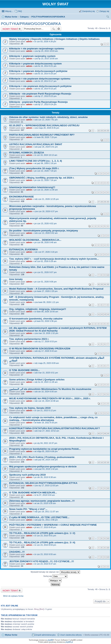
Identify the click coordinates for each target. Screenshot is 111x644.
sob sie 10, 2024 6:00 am (46, 392)
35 (108, 284)
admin (29, 41)
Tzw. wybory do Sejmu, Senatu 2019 (30, 408)
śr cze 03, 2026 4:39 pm (45, 41)
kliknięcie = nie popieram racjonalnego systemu (37, 49)
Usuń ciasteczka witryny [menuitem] (71, 635)
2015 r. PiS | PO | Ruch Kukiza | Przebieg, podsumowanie (42, 457)
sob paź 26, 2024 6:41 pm (46, 147)
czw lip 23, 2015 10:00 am (46, 59)
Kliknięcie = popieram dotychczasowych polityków (38, 71)
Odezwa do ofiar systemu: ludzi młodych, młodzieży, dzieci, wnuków (48, 117)
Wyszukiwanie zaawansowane (59, 29)
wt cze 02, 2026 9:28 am (46, 261)
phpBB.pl (69, 642)
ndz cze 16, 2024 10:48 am (47, 401)
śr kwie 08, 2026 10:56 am (46, 312)
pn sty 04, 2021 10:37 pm (46, 443)
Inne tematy (16, 279)
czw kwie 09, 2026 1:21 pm (47, 302)
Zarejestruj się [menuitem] (89, 11)
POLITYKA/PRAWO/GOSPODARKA (31, 24)
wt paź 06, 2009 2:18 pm (46, 163)
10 (108, 275)
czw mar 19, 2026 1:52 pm (46, 333)
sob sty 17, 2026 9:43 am (46, 351)
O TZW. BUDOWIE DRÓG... (24, 370)
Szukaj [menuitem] (108, 17)
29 (105, 202)
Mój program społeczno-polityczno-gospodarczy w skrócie (43, 466)
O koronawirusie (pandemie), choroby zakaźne (36, 319)
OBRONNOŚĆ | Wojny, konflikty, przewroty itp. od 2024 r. (42, 178)
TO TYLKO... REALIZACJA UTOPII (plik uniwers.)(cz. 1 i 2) (42, 533)
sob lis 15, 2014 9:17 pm (46, 81)
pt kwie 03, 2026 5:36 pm (46, 321)
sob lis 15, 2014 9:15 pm (46, 89)
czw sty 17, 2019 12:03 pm (47, 485)
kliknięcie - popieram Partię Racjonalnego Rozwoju (38, 102)
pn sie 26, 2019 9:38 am (45, 477)
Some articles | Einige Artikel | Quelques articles (37, 380)
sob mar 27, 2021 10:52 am (47, 431)
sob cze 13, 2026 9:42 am (46, 233)
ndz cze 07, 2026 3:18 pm (46, 252)
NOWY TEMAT (10, 29)
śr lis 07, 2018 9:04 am (45, 495)
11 (99, 314)
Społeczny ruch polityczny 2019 (27, 475)
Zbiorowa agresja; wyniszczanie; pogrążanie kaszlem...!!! (42, 501)
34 (105, 284)
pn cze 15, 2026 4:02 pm (46, 223)
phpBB (50, 640)
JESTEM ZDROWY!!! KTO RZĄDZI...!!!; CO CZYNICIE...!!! (42, 561)
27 (99, 202)
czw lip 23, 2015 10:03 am (46, 51)
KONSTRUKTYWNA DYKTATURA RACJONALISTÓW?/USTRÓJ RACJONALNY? (55, 428)
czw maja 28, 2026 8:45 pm (47, 128)
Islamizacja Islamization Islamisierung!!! (32, 187)
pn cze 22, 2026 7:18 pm (46, 171)
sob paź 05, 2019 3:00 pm (46, 460)
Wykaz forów (11, 635)
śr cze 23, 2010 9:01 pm (45, 536)
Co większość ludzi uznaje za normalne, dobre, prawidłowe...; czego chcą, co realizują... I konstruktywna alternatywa (53, 419)
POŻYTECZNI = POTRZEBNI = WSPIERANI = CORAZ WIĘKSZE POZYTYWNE (53, 525)
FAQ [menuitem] (20, 11)
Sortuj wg (55, 576)
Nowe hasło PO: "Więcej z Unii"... (28, 509)
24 (105, 131)
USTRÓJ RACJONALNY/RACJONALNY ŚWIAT (36, 144)
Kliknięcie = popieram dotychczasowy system (35, 64)
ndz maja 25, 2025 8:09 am (47, 363)
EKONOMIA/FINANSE (21, 197)
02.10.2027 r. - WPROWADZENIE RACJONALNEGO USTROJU (44, 125)
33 (102, 284)
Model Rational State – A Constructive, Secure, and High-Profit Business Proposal (56, 289)
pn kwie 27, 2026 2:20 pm (46, 291)
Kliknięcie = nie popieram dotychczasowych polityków (40, 86)
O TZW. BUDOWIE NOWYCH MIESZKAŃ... (33, 493)
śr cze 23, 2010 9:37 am (45, 564)
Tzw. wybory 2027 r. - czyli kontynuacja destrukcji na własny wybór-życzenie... (54, 259)
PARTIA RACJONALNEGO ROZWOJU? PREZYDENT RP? (42, 135)
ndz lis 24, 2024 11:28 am (46, 382)
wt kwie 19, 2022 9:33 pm (46, 423)
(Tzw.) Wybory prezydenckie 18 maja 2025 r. (34, 168)
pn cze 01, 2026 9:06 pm (46, 282)
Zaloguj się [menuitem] (104, 11)
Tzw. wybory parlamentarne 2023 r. (29, 339)
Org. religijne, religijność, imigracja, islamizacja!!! (38, 309)
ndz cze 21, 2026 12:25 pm (47, 199)
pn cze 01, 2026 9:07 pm (46, 272)
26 (99, 434)
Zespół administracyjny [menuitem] (45, 635)
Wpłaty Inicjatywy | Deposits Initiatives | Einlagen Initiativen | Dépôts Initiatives (54, 39)
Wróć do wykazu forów (13, 596)
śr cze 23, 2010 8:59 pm (45, 545)
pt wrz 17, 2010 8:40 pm (45, 527)
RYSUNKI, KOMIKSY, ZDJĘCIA (27, 153)
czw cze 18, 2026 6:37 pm (46, 211)
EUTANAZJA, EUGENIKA (23, 249)
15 (105, 462)
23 (102, 131)
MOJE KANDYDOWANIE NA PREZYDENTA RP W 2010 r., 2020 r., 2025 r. (50, 398)
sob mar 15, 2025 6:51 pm (46, 373)
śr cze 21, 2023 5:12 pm (45, 410)
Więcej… (9, 11)
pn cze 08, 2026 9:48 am (46, 242)
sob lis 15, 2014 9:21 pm (46, 66)
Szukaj (54, 29)
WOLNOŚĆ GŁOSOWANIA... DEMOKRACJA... (35, 240)
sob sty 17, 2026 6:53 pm (46, 341)
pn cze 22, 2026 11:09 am (46, 190)
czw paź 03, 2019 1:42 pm (46, 469)
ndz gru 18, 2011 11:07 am (47, 512)
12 (102, 314)
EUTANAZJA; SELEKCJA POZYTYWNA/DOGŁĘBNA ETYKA (43, 483)
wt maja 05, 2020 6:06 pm (46, 451)
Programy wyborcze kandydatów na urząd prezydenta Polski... (45, 449)
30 (108, 202)
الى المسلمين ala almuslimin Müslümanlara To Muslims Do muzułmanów (50, 389)
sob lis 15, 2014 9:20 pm (46, 74)
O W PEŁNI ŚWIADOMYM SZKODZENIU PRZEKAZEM (40, 349)
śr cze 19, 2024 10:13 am (46, 155)
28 (102, 202)
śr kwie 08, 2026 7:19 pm (46, 137)
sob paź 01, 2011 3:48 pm (46, 520)
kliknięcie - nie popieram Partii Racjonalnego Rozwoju (40, 94)
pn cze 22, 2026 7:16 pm (46, 180)
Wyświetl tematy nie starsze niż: (55, 572)
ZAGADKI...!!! (17, 552)
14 (108, 314)
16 (108, 462)
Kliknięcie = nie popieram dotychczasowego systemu (40, 79)
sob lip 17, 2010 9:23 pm (46, 96)
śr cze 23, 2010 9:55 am (45, 554)
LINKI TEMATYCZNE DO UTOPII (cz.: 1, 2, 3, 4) (36, 161)
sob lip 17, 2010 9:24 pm (46, 104)
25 (108, 131)
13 (105, 314)
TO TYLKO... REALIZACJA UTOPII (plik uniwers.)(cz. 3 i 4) (42, 542)
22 (99, 131)
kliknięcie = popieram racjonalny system (32, 56)
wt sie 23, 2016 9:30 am (45, 503)
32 (99, 284)
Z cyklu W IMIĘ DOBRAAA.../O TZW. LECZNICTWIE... (39, 517)
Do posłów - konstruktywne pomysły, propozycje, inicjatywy (44, 231)
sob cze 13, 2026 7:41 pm (46, 120)
